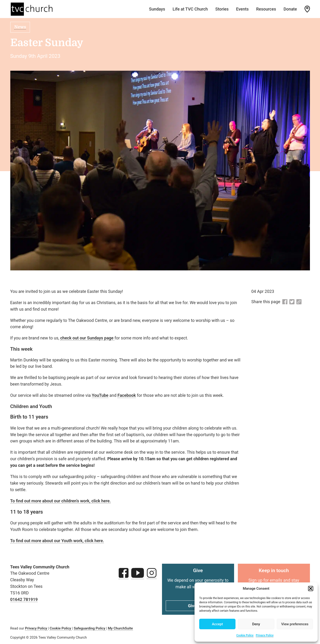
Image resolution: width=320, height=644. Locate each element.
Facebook (127, 395)
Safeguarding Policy (90, 628)
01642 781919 (24, 599)
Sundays (157, 9)
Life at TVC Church (190, 9)
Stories (222, 9)
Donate (290, 9)
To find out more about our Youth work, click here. (57, 541)
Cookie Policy (245, 635)
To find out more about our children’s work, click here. (61, 501)
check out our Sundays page (87, 338)
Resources (266, 9)
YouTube (100, 395)
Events (243, 9)
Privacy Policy (265, 635)
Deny (256, 624)
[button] (311, 589)
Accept (217, 624)
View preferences (295, 624)
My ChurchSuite (120, 628)
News (20, 27)
